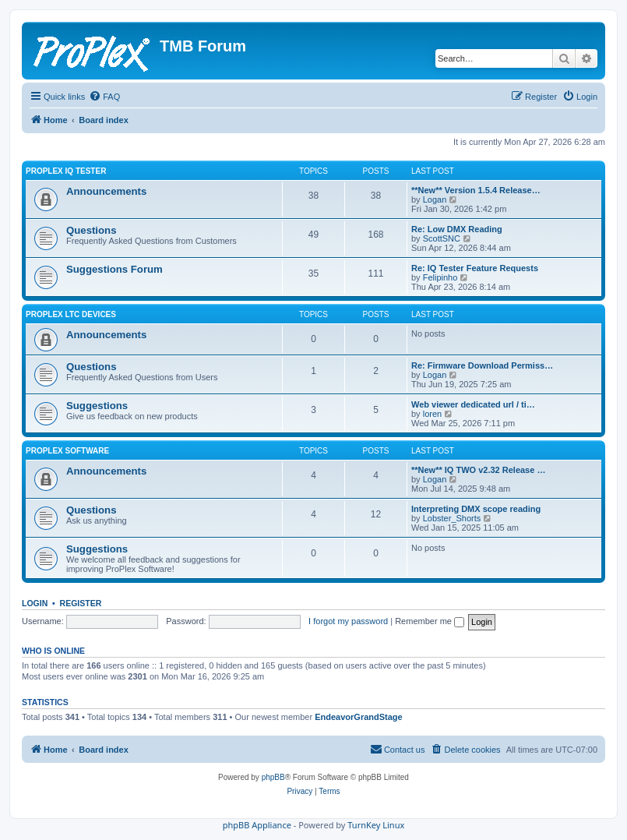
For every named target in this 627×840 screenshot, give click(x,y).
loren (432, 414)
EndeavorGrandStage (358, 717)
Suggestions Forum (114, 269)
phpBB (273, 777)
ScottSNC (442, 238)
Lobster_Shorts (452, 518)
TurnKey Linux (376, 825)
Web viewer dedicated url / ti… (473, 404)
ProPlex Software (67, 451)
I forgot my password (348, 621)
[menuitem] (104, 97)
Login (35, 603)
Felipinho (440, 277)
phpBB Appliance (257, 825)
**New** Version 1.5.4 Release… (476, 190)
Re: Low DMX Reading (457, 229)
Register (81, 603)
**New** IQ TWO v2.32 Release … (478, 470)
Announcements (106, 191)
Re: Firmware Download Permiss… (482, 365)
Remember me (430, 621)
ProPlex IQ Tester (66, 171)
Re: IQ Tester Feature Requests (475, 268)
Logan (435, 199)
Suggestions (97, 406)
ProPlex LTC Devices (71, 314)
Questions (91, 230)
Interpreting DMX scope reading (476, 509)
